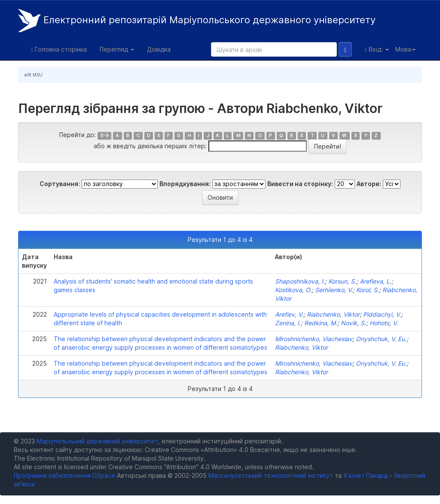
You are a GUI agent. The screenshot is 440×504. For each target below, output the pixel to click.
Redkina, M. (321, 323)
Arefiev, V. (289, 314)
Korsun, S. (342, 281)
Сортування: (60, 184)
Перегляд (117, 49)
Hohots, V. (384, 323)
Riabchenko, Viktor (333, 314)
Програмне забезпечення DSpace (64, 475)
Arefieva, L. (376, 281)
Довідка (159, 49)
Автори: (369, 184)
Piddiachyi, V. (382, 314)
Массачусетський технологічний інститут (271, 475)
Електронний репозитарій (197, 20)
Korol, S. (368, 290)
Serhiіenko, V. (334, 290)
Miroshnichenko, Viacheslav (314, 339)
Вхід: (377, 49)
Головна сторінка (59, 49)
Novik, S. (353, 323)
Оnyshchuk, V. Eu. (381, 339)
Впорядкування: (185, 184)
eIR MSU (34, 75)
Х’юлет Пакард (365, 475)
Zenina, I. (288, 323)
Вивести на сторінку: (300, 184)
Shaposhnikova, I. (300, 281)
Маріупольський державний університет (97, 441)
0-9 (105, 136)
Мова (405, 49)
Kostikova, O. (293, 290)
